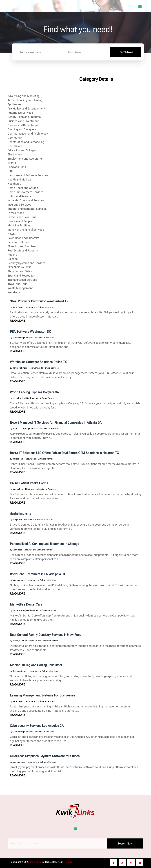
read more (17, 321)
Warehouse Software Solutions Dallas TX (38, 362)
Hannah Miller (19, 398)
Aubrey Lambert (20, 641)
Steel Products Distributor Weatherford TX (39, 301)
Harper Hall (18, 732)
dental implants (20, 514)
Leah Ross (17, 550)
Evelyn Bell (17, 520)
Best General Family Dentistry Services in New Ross (46, 635)
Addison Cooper (20, 429)
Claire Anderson (20, 671)
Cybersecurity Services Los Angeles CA (37, 726)
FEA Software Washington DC (30, 332)
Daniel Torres (19, 611)
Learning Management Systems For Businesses (42, 696)
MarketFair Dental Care (26, 605)
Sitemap (68, 862)
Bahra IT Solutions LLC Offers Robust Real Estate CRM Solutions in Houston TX (64, 453)
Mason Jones (19, 580)
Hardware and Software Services (40, 307)
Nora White (18, 338)
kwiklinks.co (36, 862)
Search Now (125, 52)
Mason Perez (19, 489)
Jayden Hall (18, 459)
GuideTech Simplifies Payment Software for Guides (45, 756)
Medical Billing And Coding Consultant (36, 665)
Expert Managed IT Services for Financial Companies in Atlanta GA (56, 423)
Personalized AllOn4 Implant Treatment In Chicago (45, 544)
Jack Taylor (18, 307)
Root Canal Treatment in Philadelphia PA (38, 574)
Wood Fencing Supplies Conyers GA (34, 392)
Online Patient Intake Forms (29, 483)
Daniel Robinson (20, 368)
